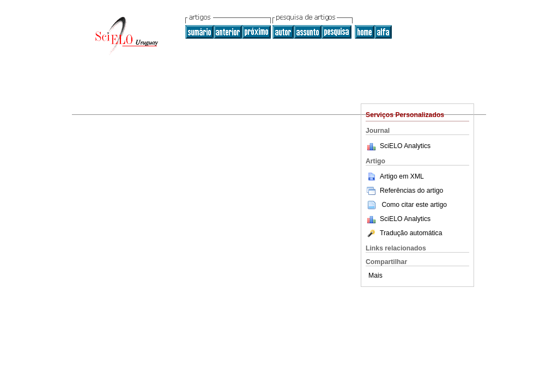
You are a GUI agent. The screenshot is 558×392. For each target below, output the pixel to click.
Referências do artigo (404, 191)
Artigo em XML (395, 176)
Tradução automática (404, 233)
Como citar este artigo (414, 205)
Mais (375, 275)
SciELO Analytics (405, 146)
